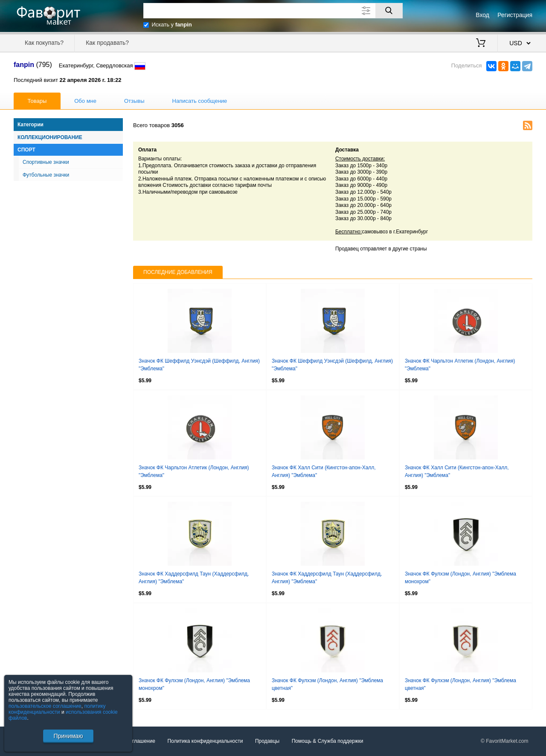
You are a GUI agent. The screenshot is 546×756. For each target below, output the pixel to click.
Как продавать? (107, 43)
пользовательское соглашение (45, 706)
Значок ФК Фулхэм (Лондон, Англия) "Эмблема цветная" (327, 684)
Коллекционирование (50, 137)
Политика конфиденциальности (205, 741)
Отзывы (134, 101)
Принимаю (68, 736)
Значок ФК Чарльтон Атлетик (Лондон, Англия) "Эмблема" (460, 365)
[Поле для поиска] (273, 11)
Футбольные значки (46, 175)
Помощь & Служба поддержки (328, 741)
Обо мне (85, 101)
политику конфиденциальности (57, 709)
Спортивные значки (46, 162)
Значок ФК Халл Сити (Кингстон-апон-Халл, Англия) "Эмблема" (324, 471)
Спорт (26, 150)
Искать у (172, 25)
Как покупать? (44, 43)
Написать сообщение (200, 101)
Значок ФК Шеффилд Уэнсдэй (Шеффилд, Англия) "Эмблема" (199, 365)
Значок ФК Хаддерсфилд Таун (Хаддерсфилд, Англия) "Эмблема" (194, 578)
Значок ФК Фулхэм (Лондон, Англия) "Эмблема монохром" (460, 578)
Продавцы (267, 741)
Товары (37, 101)
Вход (482, 15)
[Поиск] (389, 11)
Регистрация (515, 15)
